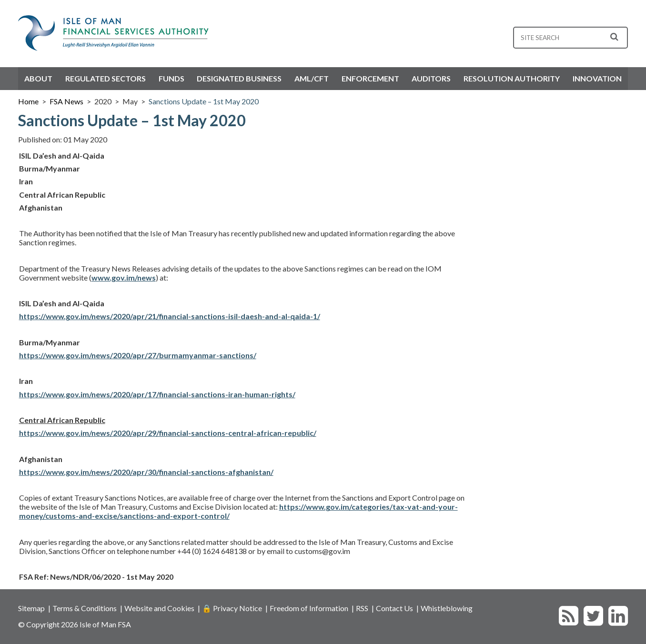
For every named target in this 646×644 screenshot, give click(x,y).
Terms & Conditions (85, 608)
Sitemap (31, 608)
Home (28, 101)
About (38, 78)
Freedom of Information (309, 608)
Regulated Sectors (106, 78)
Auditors (431, 78)
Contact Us (394, 608)
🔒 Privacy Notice (232, 608)
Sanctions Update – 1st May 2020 (204, 101)
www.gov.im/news (124, 277)
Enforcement (370, 78)
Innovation (597, 78)
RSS (362, 608)
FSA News (66, 101)
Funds (172, 78)
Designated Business (239, 78)
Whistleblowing (447, 608)
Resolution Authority (512, 78)
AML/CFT (312, 78)
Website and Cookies (159, 608)
